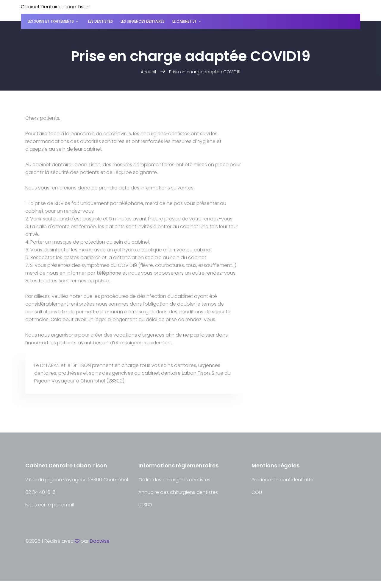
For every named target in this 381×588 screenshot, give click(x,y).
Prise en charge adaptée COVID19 (205, 72)
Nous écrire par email (50, 505)
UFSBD (145, 505)
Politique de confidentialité (282, 480)
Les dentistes (100, 21)
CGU (257, 492)
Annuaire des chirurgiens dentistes (178, 492)
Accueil (148, 72)
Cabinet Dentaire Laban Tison (55, 7)
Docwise (100, 541)
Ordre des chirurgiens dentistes (174, 480)
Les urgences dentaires (143, 21)
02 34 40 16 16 (40, 492)
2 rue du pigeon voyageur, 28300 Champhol (77, 480)
